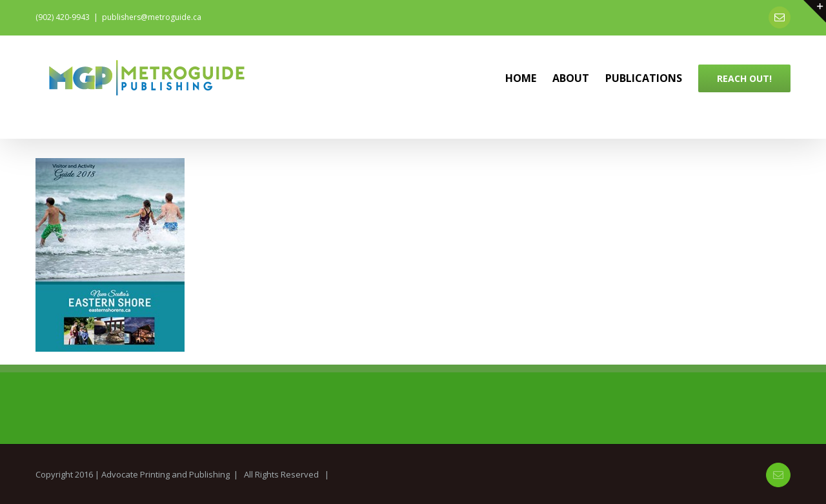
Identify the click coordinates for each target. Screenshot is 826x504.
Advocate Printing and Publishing (166, 474)
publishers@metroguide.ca (152, 17)
